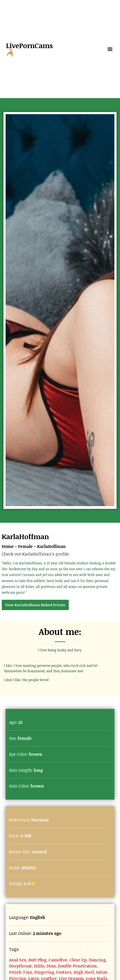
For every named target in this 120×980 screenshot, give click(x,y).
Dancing (97, 960)
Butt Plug (37, 960)
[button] (110, 49)
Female (25, 546)
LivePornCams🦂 (29, 49)
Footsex (64, 972)
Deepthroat (20, 966)
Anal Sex (18, 960)
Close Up (78, 960)
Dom (51, 966)
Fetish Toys (21, 972)
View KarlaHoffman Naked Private (35, 605)
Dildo (39, 966)
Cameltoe (58, 960)
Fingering (44, 972)
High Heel (84, 972)
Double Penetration (77, 966)
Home (8, 546)
